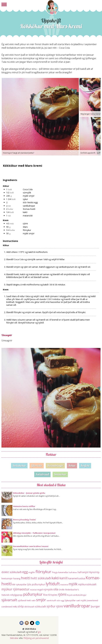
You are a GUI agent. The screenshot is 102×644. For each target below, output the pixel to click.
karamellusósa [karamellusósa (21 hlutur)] (77, 578)
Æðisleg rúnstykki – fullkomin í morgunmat (34, 533)
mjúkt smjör (29, 196)
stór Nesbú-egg (30, 202)
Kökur (72, 465)
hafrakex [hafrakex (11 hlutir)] (73, 572)
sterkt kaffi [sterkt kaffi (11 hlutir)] (51, 600)
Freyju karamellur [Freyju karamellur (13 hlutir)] (60, 572)
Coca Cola (28, 189)
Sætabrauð (42, 474)
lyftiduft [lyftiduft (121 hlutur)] (53, 584)
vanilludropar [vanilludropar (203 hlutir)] (77, 606)
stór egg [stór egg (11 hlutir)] (60, 600)
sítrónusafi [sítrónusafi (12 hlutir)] (29, 607)
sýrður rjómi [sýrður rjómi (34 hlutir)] (55, 606)
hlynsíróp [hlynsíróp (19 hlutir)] (94, 572)
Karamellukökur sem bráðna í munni (31, 546)
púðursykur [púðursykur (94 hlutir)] (33, 594)
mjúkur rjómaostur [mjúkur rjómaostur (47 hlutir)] (15, 589)
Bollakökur (19, 465)
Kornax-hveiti (29, 209)
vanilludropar (29, 206)
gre (39, 632)
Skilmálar (14, 638)
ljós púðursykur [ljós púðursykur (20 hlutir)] (36, 584)
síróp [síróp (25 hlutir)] (21, 606)
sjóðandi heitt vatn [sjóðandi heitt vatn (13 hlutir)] (27, 600)
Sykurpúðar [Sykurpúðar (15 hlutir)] (70, 600)
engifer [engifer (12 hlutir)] (32, 572)
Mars (25, 227)
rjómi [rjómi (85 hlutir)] (62, 594)
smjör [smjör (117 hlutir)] (41, 600)
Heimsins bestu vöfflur (24, 506)
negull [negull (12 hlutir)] (40, 590)
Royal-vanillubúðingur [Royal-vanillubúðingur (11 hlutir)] (77, 595)
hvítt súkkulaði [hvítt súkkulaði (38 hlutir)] (41, 578)
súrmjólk (27, 193)
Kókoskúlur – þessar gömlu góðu (29, 493)
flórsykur (27, 230)
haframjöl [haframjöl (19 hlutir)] (83, 572)
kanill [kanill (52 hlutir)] (64, 578)
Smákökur (60, 474)
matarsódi (28, 216)
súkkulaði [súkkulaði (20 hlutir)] (40, 606)
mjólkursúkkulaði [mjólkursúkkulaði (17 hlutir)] (87, 584)
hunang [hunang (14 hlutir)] (17, 578)
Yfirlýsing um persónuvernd (36, 638)
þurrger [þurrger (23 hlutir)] (95, 606)
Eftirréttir (37, 465)
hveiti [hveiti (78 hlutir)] (25, 578)
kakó (25, 212)
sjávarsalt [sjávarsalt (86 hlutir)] (9, 600)
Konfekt (85, 465)
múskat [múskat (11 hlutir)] (33, 590)
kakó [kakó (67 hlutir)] (55, 578)
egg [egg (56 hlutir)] (25, 572)
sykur (25, 199)
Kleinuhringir (55, 465)
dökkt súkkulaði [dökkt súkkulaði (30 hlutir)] (12, 572)
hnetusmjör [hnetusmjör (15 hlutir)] (7, 578)
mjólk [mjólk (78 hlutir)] (73, 584)
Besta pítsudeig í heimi (24, 520)
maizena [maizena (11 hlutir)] (64, 585)
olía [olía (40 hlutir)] (56, 589)
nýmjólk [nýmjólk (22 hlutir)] (48, 589)
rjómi (25, 223)
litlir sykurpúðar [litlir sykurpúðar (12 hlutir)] (19, 584)
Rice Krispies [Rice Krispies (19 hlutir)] (50, 595)
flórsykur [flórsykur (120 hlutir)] (43, 572)
